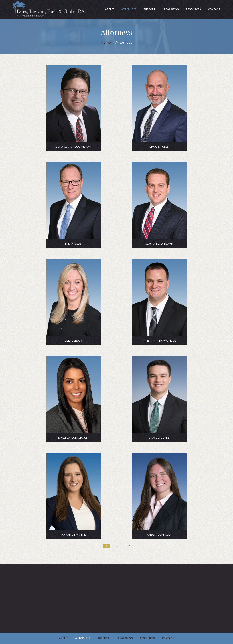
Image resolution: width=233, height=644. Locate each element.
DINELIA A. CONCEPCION (73, 438)
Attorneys (129, 9)
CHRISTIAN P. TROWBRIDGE (159, 341)
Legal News (171, 9)
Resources (193, 9)
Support (149, 9)
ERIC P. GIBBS (73, 244)
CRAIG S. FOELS (159, 147)
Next (126, 546)
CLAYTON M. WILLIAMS (159, 244)
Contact (214, 9)
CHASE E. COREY (159, 438)
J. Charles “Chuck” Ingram (73, 147)
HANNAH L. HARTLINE (73, 535)
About (109, 9)
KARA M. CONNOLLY (159, 535)
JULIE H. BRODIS (73, 341)
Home (106, 42)
